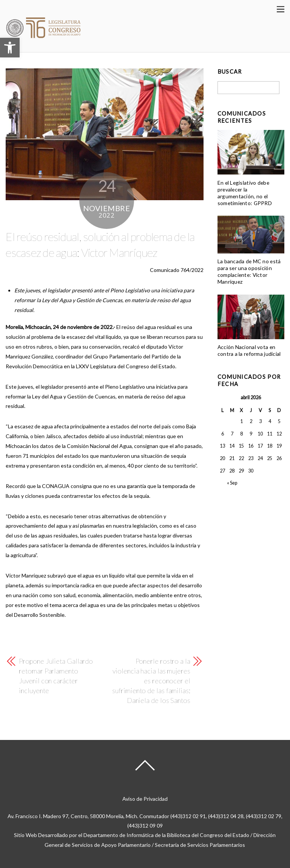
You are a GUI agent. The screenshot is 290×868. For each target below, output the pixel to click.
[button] (10, 48)
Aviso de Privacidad (145, 799)
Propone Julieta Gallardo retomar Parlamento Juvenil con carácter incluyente (56, 676)
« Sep (232, 483)
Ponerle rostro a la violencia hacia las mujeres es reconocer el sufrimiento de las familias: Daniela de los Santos (151, 681)
